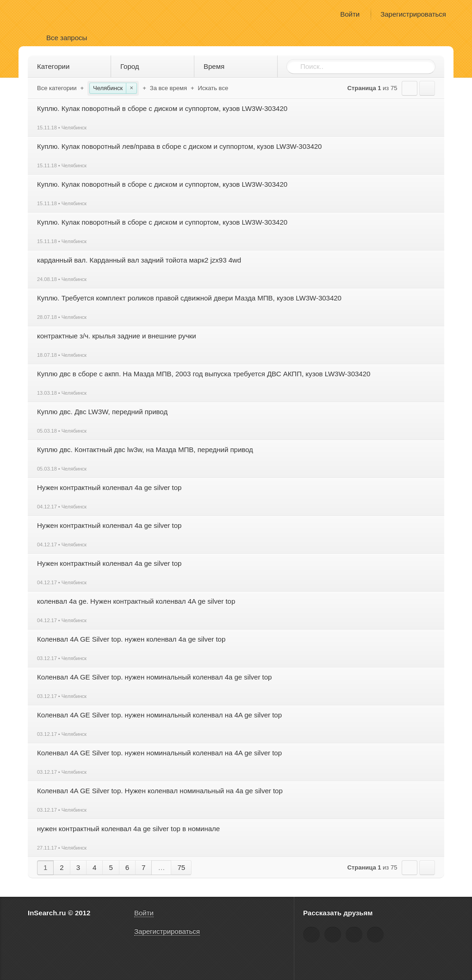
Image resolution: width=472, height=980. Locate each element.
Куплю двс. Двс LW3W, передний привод (102, 412)
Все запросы (67, 38)
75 (181, 867)
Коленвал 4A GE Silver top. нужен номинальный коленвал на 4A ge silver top (159, 715)
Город (154, 66)
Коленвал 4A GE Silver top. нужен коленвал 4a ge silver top (131, 639)
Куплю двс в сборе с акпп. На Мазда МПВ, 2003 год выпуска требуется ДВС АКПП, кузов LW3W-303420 (204, 374)
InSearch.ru (55, 14)
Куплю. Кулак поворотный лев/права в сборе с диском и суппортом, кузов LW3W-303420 (179, 146)
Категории (71, 66)
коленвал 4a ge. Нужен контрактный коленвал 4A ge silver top (136, 601)
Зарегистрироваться (413, 14)
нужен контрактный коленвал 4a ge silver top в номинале (128, 829)
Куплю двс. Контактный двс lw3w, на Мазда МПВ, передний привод (145, 450)
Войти (350, 14)
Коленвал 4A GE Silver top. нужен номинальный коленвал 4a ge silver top (154, 677)
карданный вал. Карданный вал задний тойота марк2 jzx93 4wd (139, 260)
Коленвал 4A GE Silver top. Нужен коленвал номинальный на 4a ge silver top (160, 791)
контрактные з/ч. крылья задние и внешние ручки (117, 336)
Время (238, 66)
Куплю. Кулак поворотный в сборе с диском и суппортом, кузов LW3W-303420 (162, 108)
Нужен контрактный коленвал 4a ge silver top (109, 487)
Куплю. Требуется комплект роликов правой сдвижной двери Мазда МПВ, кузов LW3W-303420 (189, 298)
